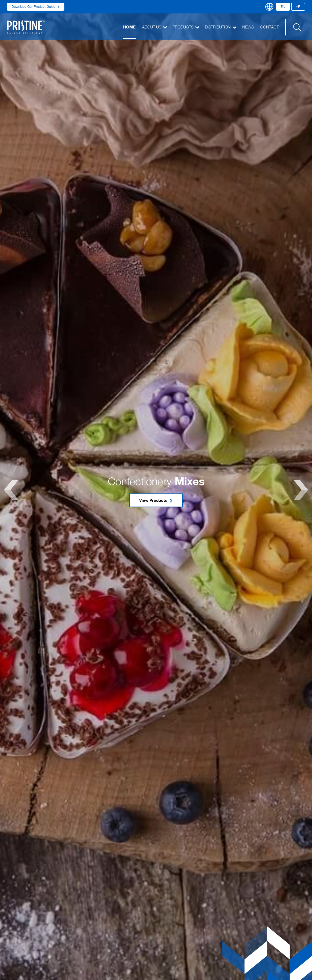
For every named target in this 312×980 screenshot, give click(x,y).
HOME (129, 27)
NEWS (248, 27)
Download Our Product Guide (36, 7)
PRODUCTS (186, 27)
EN (283, 7)
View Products (156, 500)
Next (301, 490)
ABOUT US (154, 27)
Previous (11, 490)
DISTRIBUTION (220, 27)
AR (298, 7)
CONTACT (269, 27)
